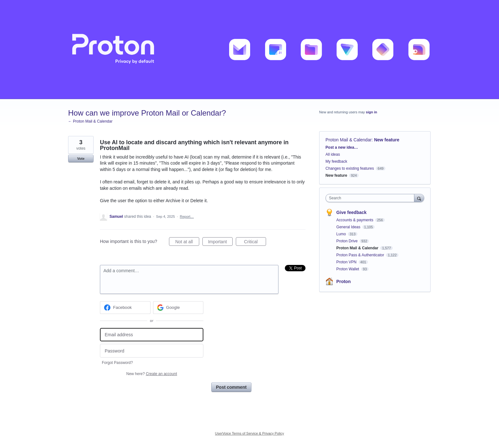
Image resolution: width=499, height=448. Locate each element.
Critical (255, 243)
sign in (372, 112)
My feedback (336, 161)
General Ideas (349, 227)
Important (220, 243)
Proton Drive (348, 241)
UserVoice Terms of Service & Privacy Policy (250, 433)
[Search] (419, 198)
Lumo (342, 234)
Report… (187, 217)
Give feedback (351, 212)
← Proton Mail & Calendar (90, 121)
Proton (344, 281)
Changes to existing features (350, 168)
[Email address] (152, 335)
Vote (81, 159)
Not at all (187, 243)
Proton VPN (347, 262)
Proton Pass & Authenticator (361, 255)
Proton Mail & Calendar (349, 140)
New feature (387, 140)
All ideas (333, 154)
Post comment (231, 387)
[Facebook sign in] (125, 308)
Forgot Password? (117, 363)
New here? (152, 374)
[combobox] (372, 198)
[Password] (152, 351)
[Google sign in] (178, 308)
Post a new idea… (342, 147)
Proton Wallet (348, 269)
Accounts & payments (355, 220)
